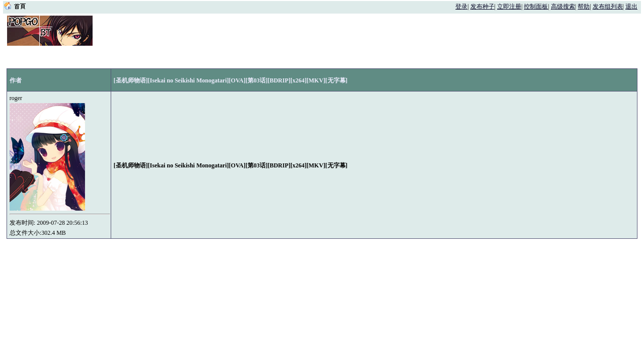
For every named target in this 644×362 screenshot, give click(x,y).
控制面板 (536, 7)
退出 (631, 7)
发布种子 (482, 7)
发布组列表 (608, 7)
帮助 (584, 7)
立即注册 (509, 7)
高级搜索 (563, 7)
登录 (461, 7)
